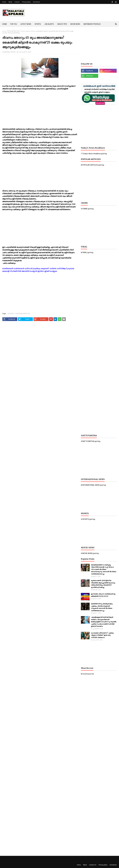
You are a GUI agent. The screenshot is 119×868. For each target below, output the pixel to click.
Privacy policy (26, 2)
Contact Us (93, 865)
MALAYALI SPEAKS (10, 52)
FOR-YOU (11, 314)
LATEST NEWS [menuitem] (26, 24)
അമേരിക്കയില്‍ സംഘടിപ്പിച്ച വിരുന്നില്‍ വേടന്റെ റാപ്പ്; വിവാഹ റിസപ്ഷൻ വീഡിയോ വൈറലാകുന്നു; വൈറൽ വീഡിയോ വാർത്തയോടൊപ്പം (104, 569)
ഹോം (4, 31)
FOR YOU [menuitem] (14, 24)
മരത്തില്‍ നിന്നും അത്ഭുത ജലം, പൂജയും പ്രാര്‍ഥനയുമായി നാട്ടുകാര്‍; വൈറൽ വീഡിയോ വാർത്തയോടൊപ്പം (102, 607)
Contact (17, 2)
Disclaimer (36, 2)
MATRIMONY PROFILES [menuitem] (92, 24)
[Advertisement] (40, 112)
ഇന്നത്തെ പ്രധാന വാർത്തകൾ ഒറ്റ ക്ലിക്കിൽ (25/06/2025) (103, 595)
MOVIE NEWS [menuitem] (75, 24)
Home (4, 2)
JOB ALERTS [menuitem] (49, 24)
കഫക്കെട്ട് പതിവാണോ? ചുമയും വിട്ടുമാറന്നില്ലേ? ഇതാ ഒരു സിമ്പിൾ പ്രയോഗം (102, 635)
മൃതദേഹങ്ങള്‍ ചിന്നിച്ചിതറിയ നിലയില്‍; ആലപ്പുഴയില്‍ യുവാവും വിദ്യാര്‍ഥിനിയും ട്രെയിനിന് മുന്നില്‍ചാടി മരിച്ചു (103, 584)
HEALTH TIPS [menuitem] (62, 24)
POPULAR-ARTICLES (13, 31)
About (10, 2)
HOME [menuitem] (5, 24)
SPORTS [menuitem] (38, 24)
